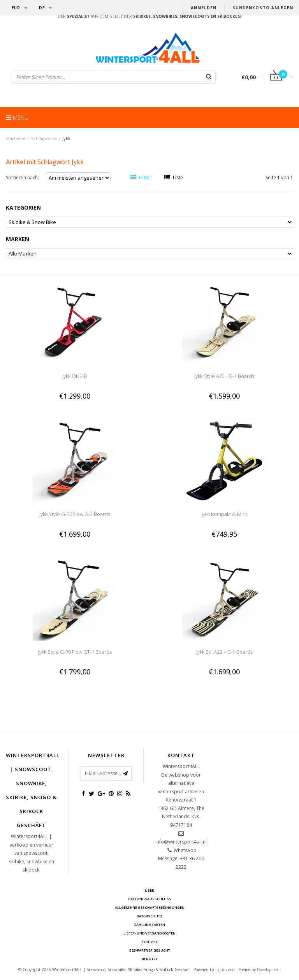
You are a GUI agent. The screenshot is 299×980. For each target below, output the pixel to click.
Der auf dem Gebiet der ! (150, 16)
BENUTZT (150, 959)
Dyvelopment (269, 969)
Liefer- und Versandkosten (149, 933)
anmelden (204, 8)
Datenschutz (149, 916)
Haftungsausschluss (149, 899)
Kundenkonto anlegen (263, 8)
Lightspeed (225, 969)
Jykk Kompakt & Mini (224, 514)
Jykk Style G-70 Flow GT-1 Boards (75, 652)
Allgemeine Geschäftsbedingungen (150, 907)
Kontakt (149, 942)
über (149, 890)
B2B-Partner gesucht (150, 950)
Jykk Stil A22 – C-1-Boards (224, 652)
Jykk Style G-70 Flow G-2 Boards (75, 514)
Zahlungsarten (149, 925)
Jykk (66, 138)
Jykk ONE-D (75, 376)
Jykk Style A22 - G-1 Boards (224, 376)
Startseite (16, 138)
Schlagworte (44, 138)
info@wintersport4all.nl (181, 842)
